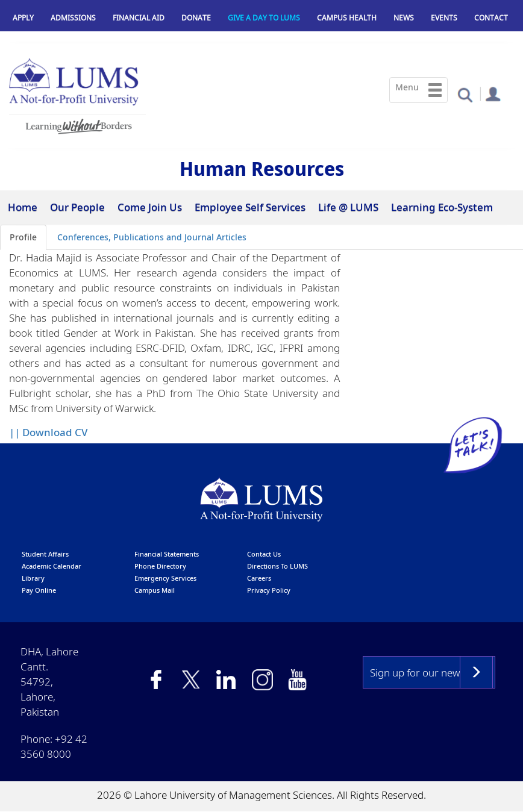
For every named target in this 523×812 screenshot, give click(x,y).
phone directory (160, 566)
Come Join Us (150, 207)
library (33, 578)
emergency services (165, 578)
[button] (465, 94)
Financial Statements (167, 554)
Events (444, 18)
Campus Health (347, 18)
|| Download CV (48, 432)
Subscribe (476, 672)
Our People (77, 207)
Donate (196, 18)
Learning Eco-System (442, 207)
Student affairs (45, 554)
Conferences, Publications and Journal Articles (152, 237)
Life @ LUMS (348, 207)
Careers (259, 578)
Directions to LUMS (277, 566)
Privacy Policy (269, 590)
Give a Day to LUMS (264, 18)
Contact (491, 18)
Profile (23, 237)
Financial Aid (139, 18)
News (404, 18)
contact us (264, 554)
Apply (23, 18)
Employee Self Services (250, 207)
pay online (39, 590)
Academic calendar (52, 566)
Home (23, 207)
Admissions (73, 18)
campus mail (155, 590)
